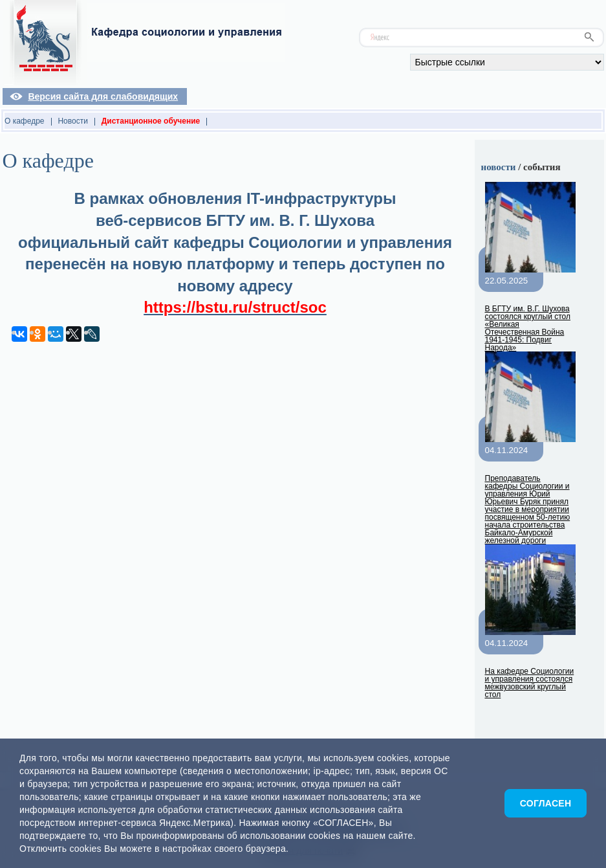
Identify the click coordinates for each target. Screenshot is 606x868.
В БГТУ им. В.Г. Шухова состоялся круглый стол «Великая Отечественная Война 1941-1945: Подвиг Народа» (528, 328)
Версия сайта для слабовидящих (103, 96)
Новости (72, 121)
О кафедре (25, 121)
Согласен (546, 803)
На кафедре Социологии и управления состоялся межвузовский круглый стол (530, 683)
